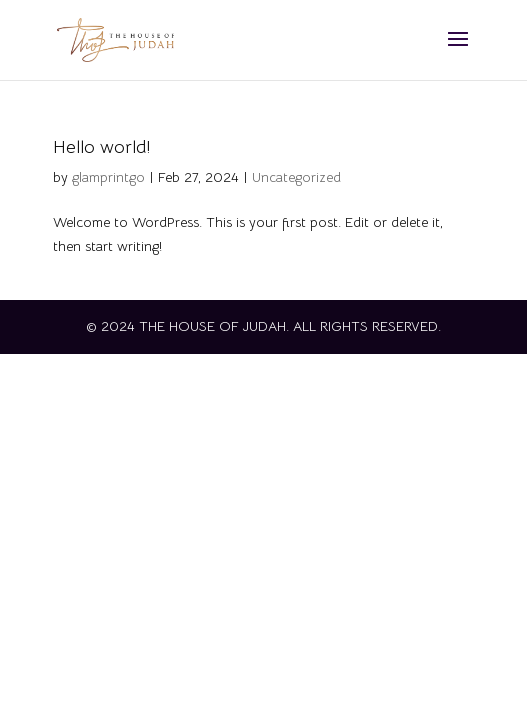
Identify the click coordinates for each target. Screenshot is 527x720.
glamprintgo (108, 177)
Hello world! (101, 147)
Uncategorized (296, 177)
